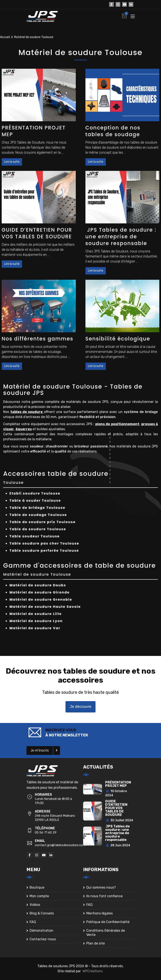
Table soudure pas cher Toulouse (44, 543)
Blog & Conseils (42, 913)
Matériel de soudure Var (35, 628)
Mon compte (39, 896)
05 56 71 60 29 (46, 832)
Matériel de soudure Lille (36, 614)
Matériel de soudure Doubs (38, 585)
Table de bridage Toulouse (37, 508)
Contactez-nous (43, 939)
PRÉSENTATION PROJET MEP (34, 131)
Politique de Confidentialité (108, 922)
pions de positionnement (117, 424)
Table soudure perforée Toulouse (44, 551)
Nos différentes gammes (37, 339)
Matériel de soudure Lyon (36, 621)
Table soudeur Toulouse (35, 536)
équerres (24, 429)
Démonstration (41, 931)
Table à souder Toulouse (35, 501)
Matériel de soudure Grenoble (41, 599)
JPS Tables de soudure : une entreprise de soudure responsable (121, 237)
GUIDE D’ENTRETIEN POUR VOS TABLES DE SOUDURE (37, 233)
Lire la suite (12, 162)
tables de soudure (27, 412)
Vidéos (35, 905)
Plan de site (96, 943)
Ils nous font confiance (104, 896)
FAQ (33, 922)
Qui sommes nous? (101, 887)
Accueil (5, 37)
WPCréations (93, 971)
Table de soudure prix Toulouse (43, 522)
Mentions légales (99, 913)
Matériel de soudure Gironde (40, 592)
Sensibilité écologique (118, 339)
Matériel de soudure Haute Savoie (45, 607)
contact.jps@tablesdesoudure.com (60, 845)
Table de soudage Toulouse (38, 515)
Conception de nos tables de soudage (113, 131)
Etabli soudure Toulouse (35, 493)
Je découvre (80, 707)
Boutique (37, 887)
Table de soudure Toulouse (38, 529)
